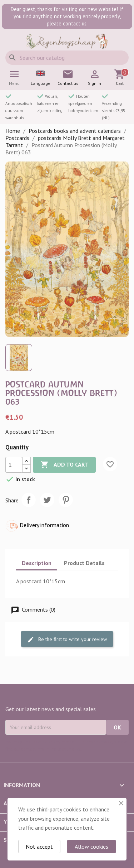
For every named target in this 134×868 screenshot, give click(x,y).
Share (29, 500)
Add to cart (64, 465)
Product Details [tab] (84, 563)
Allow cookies (91, 847)
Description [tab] (37, 563)
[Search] (67, 58)
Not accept (39, 847)
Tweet (47, 500)
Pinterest (66, 500)
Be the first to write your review (67, 639)
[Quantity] (14, 465)
